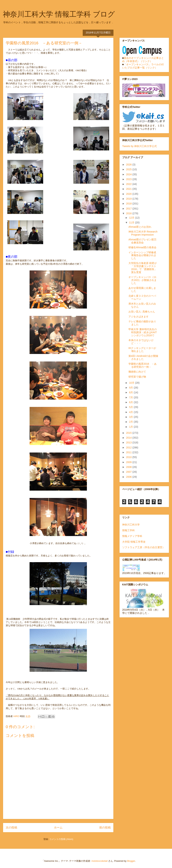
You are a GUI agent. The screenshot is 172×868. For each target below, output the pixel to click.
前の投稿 (105, 827)
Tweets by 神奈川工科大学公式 (139, 146)
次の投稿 (11, 827)
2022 (129, 184)
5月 (131, 407)
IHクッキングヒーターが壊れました (142, 350)
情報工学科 (128, 530)
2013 (129, 442)
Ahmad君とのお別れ (140, 227)
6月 (131, 402)
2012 (129, 448)
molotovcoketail (100, 861)
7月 (131, 397)
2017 (129, 209)
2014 (129, 438)
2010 (129, 457)
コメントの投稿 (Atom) (61, 839)
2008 (129, 467)
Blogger (131, 861)
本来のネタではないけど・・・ (141, 342)
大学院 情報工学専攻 (134, 542)
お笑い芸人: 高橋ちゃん (142, 312)
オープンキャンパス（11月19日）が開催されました (143, 280)
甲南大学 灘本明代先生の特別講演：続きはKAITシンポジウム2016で (143, 332)
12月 (132, 218)
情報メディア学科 (132, 536)
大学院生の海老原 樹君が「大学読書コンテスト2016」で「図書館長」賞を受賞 (143, 268)
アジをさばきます (138, 317)
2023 (129, 179)
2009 (129, 462)
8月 (131, 392)
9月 (131, 388)
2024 (129, 174)
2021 (129, 189)
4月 (131, 412)
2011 (129, 452)
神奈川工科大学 (131, 525)
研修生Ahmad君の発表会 (142, 247)
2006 (129, 477)
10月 (132, 383)
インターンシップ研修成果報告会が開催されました (142, 255)
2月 (131, 422)
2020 (129, 194)
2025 (129, 169)
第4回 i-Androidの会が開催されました (143, 357)
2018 (129, 204)
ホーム (58, 827)
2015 (129, 433)
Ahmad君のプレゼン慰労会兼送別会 (142, 241)
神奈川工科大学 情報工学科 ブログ (59, 14)
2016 (129, 213)
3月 (131, 417)
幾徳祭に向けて (137, 372)
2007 (129, 472)
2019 (129, 199)
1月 (131, 427)
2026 (129, 165)
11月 (132, 222)
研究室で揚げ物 (137, 377)
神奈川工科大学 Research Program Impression (143, 233)
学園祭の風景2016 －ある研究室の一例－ (143, 365)
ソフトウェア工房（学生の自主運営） (144, 547)
